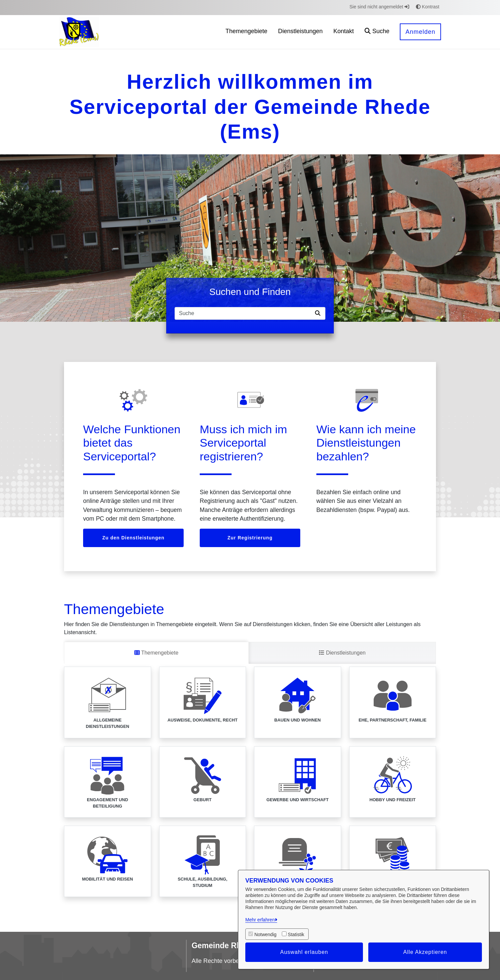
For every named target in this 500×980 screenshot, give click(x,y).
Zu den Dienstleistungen (133, 538)
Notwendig (265, 934)
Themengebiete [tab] (156, 653)
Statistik (296, 934)
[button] (377, 32)
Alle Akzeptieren (425, 952)
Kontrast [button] (428, 7)
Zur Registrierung (250, 538)
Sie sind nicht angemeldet (379, 7)
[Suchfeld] (244, 313)
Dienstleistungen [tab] (342, 653)
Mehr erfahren (260, 920)
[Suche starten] (319, 313)
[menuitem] (246, 32)
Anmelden (420, 32)
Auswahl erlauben (304, 952)
